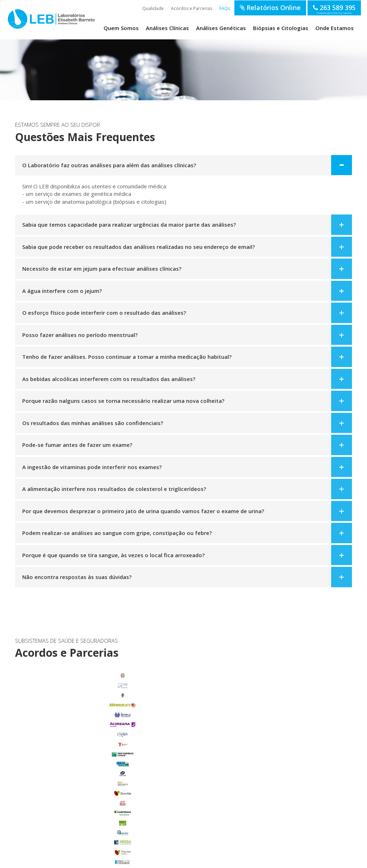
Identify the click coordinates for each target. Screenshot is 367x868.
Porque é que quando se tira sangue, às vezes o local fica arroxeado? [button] (113, 555)
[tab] (183, 165)
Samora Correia (66, 819)
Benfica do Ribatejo (66, 829)
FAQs (225, 8)
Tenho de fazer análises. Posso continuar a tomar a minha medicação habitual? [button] (127, 357)
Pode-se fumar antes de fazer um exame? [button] (77, 445)
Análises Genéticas (221, 28)
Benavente (66, 751)
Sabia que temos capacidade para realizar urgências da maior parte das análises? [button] (129, 225)
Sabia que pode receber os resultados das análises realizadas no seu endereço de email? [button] (139, 247)
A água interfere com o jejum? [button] (62, 291)
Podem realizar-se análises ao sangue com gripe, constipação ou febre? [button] (117, 533)
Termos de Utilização (77, 860)
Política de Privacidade (116, 860)
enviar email (177, 736)
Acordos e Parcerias (192, 8)
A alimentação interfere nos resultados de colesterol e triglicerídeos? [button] (114, 489)
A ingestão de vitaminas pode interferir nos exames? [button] (92, 467)
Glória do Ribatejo (66, 780)
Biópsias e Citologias (281, 28)
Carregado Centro (66, 761)
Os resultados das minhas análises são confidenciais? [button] (93, 423)
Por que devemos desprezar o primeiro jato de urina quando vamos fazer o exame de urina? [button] (143, 511)
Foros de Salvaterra (66, 770)
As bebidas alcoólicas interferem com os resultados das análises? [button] (109, 379)
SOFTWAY (300, 860)
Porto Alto (66, 800)
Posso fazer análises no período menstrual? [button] (80, 335)
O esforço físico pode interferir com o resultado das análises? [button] (104, 313)
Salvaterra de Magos (66, 810)
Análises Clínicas (167, 28)
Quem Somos (121, 28)
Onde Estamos (335, 28)
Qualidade (153, 8)
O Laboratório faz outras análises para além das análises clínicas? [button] (109, 165)
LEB (16, 18)
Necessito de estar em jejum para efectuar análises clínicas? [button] (102, 269)
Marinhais (66, 790)
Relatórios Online (270, 8)
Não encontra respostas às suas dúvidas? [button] (77, 577)
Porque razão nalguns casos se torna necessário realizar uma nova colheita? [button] (123, 401)
